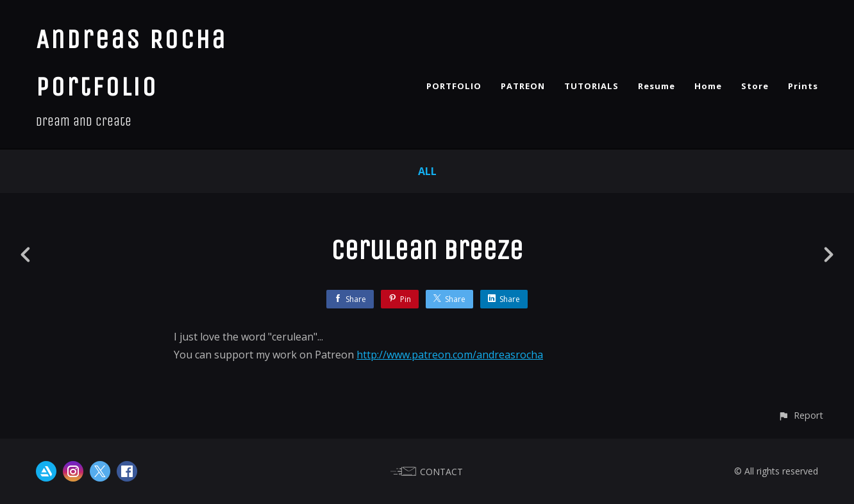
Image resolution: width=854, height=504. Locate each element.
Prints (803, 86)
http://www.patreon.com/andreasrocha (450, 355)
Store (755, 86)
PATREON (523, 86)
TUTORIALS (591, 86)
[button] (800, 415)
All (427, 171)
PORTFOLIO (454, 86)
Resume (657, 86)
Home (708, 86)
